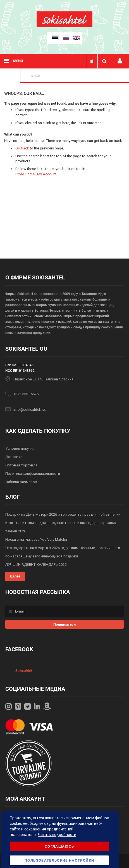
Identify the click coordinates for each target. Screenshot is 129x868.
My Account (47, 174)
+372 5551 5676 (26, 394)
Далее (15, 576)
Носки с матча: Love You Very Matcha (36, 539)
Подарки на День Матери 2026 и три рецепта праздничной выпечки (63, 514)
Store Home (25, 174)
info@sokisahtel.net (30, 410)
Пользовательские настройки (59, 860)
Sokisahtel (24, 671)
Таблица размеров (21, 482)
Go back (22, 148)
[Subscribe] (64, 624)
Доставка (14, 457)
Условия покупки (20, 448)
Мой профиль (120, 61)
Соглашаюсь (59, 846)
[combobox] (75, 75)
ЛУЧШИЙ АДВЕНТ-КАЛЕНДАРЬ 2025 (36, 565)
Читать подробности (57, 835)
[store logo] (64, 26)
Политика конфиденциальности (33, 474)
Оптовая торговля (21, 465)
